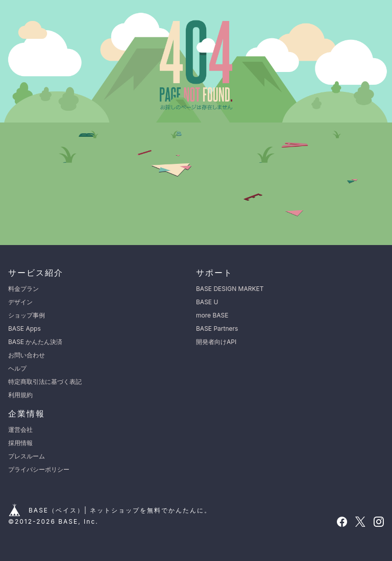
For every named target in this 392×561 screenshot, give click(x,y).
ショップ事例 (27, 315)
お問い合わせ (27, 355)
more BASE (212, 315)
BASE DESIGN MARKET (230, 289)
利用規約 (20, 395)
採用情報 (20, 443)
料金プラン (23, 289)
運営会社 (20, 430)
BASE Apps (24, 328)
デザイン (20, 302)
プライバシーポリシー (39, 469)
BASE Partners (217, 328)
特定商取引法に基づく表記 (45, 382)
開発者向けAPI (216, 342)
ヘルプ (17, 368)
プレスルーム (27, 456)
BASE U (207, 302)
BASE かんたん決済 (35, 342)
